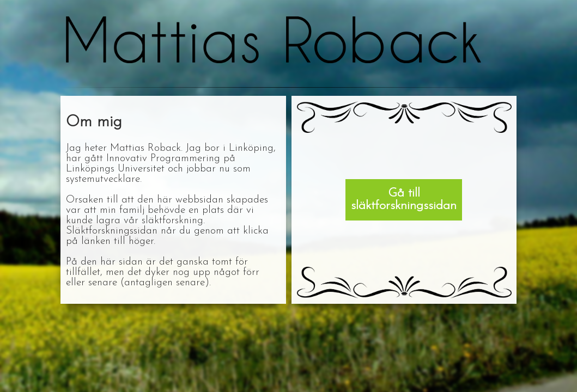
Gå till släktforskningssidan (404, 200)
